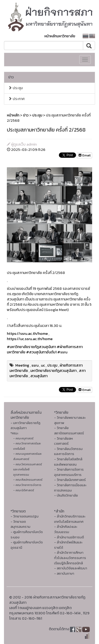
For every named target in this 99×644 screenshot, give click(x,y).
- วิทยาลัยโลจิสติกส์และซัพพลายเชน (68, 462)
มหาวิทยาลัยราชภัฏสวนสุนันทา (53, 371)
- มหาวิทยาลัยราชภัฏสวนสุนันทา (25, 425)
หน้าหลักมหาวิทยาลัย (60, 36)
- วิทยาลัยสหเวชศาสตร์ (63, 441)
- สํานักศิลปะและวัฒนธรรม (66, 529)
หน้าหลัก (13, 115)
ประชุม (15, 88)
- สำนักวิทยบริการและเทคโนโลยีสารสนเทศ (70, 519)
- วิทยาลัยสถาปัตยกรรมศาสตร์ (69, 431)
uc (43, 365)
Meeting (22, 365)
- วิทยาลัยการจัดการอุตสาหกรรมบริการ (69, 472)
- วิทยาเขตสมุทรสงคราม (20, 524)
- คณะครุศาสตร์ (23, 438)
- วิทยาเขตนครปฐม (25, 516)
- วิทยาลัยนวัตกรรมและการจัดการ (68, 451)
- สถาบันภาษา (64, 573)
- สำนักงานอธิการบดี (69, 537)
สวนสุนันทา (39, 376)
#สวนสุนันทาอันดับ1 (41, 352)
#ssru (62, 352)
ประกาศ (16, 99)
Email (84, 155)
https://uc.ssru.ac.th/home (30, 339)
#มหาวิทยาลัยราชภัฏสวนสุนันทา (31, 347)
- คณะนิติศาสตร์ (24, 490)
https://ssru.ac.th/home (27, 334)
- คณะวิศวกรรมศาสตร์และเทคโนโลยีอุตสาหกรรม (28, 469)
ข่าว (11, 77)
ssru (35, 365)
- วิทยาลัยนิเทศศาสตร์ (70, 480)
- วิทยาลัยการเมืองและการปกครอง (70, 488)
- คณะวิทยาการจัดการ (27, 485)
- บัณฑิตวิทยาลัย (66, 495)
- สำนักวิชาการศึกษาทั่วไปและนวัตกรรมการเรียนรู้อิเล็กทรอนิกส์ (70, 558)
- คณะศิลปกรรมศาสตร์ (28, 480)
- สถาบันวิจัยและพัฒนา (71, 568)
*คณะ (14, 433)
